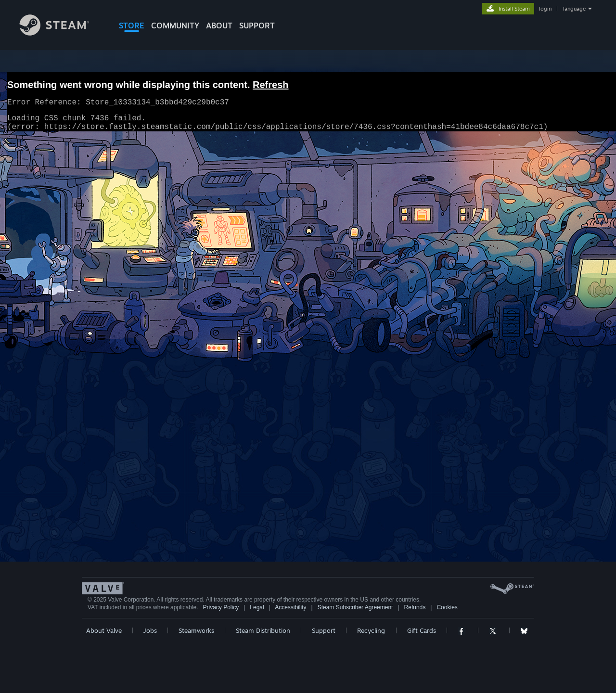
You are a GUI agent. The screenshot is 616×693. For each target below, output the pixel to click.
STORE (132, 26)
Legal (257, 607)
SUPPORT (257, 26)
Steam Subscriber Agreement (355, 607)
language (574, 9)
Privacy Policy (221, 607)
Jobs (150, 630)
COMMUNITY (175, 26)
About (219, 26)
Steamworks (196, 630)
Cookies (447, 607)
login (545, 9)
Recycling (371, 630)
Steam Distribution (263, 630)
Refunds (415, 607)
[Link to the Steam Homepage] (62, 33)
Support (324, 630)
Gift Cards (422, 630)
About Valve (104, 630)
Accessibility (290, 607)
